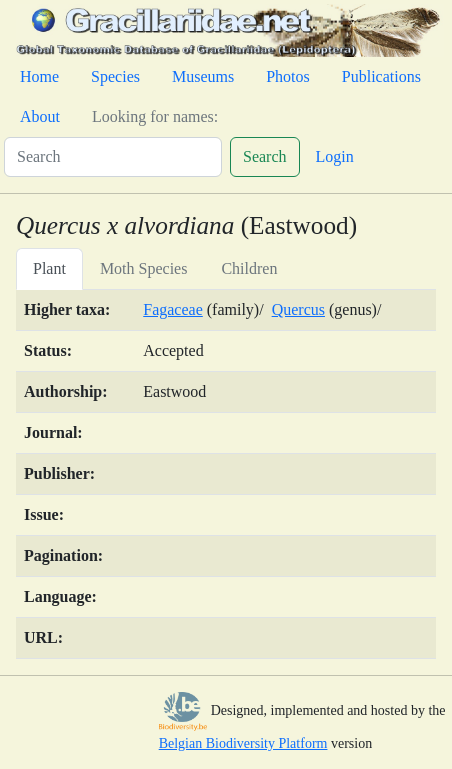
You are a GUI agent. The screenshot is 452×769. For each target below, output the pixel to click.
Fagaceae (173, 309)
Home (39, 76)
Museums (203, 76)
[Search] (113, 157)
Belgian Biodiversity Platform (243, 743)
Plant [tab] (49, 268)
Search (265, 156)
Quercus (298, 309)
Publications (381, 76)
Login (335, 156)
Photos (288, 76)
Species (115, 76)
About (40, 116)
